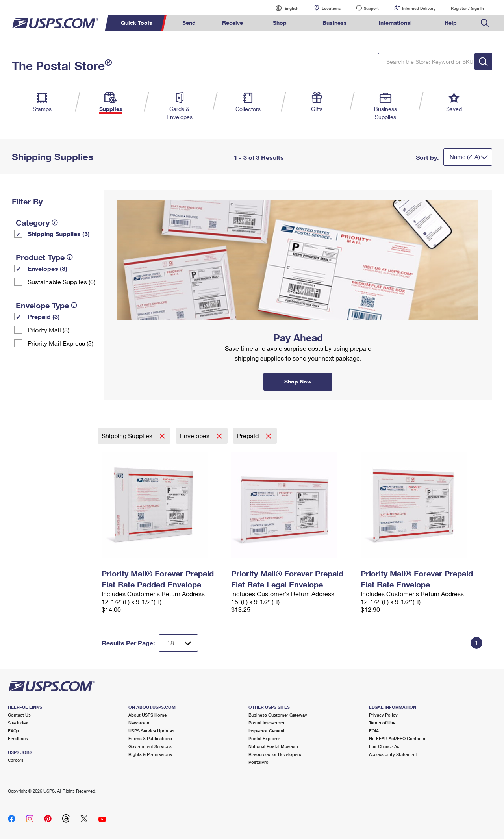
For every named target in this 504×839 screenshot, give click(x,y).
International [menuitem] (395, 23)
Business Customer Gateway (278, 715)
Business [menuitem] (335, 23)
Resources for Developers (275, 754)
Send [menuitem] (189, 23)
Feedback (18, 738)
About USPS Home (147, 715)
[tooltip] (55, 222)
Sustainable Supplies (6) (61, 282)
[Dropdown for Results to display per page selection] (178, 643)
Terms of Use (382, 723)
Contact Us (19, 715)
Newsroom (140, 723)
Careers (16, 760)
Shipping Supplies (128, 436)
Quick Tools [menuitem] (137, 23)
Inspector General (266, 731)
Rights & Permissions (150, 754)
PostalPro (258, 762)
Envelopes (195, 436)
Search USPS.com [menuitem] (485, 23)
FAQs (13, 731)
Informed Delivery (419, 8)
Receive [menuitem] (233, 23)
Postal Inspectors (266, 723)
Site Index (18, 723)
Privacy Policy (383, 715)
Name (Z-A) (465, 157)
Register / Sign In (467, 8)
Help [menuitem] (451, 23)
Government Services (150, 746)
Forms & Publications (150, 738)
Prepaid (249, 436)
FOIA (374, 731)
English (283, 8)
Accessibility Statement (393, 754)
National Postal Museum (273, 746)
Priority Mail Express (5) (60, 343)
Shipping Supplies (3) (59, 234)
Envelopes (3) (47, 268)
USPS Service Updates (151, 731)
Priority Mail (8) (48, 330)
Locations (331, 8)
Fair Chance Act (385, 746)
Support (371, 8)
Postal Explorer (264, 738)
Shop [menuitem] (280, 23)
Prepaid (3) (44, 316)
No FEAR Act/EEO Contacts (397, 738)
